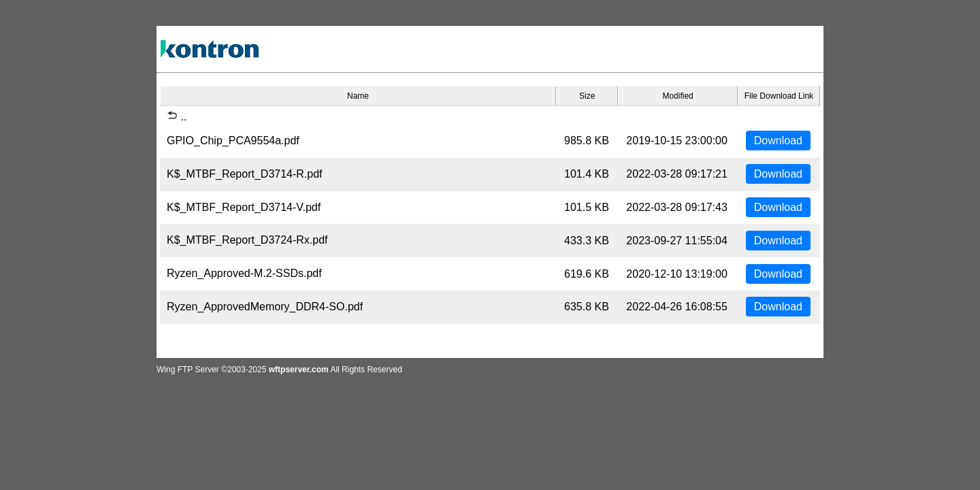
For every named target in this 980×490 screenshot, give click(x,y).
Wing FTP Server (188, 370)
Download (778, 141)
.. (177, 117)
